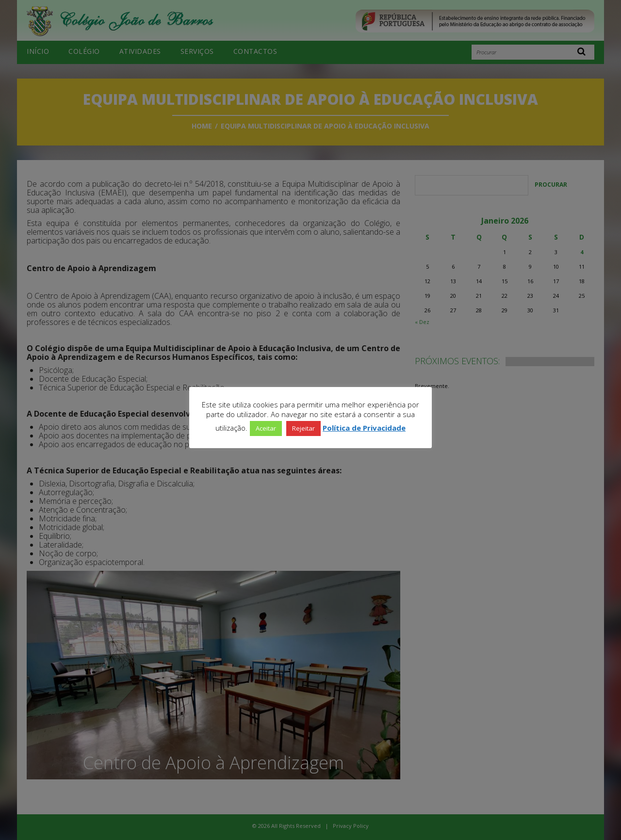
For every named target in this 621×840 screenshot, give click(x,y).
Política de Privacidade (364, 428)
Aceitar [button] (266, 428)
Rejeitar (303, 428)
